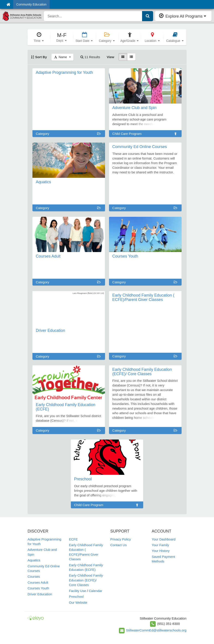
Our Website (78, 602)
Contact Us (118, 545)
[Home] (8, 4)
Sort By (39, 57)
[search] (93, 16)
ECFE (73, 539)
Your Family (160, 545)
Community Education (31, 4)
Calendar (96, 591)
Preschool (76, 597)
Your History (161, 551)
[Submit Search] (148, 16)
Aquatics (34, 560)
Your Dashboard (164, 539)
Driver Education (40, 594)
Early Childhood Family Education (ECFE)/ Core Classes (86, 580)
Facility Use (78, 591)
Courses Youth (38, 588)
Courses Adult (38, 582)
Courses (34, 576)
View (111, 57)
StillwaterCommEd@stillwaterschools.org (156, 630)
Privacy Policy (121, 539)
